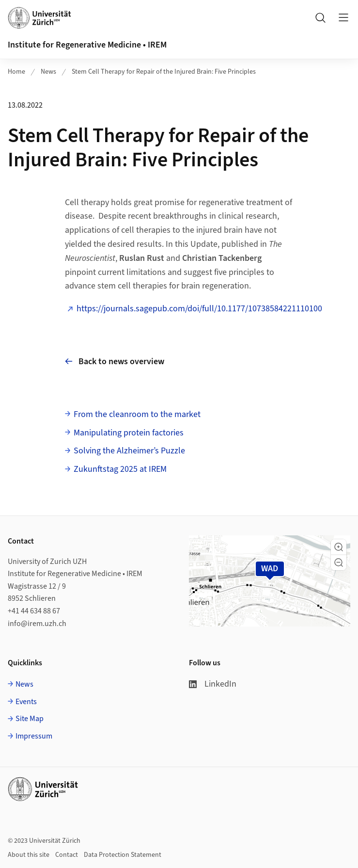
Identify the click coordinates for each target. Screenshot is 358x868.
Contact (67, 855)
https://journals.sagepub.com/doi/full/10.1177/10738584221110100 (199, 309)
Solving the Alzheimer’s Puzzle (129, 451)
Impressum (34, 736)
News (48, 72)
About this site (29, 855)
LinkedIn (213, 684)
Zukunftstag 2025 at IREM (120, 469)
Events (26, 702)
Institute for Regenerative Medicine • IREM (87, 45)
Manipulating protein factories (129, 433)
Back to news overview (115, 362)
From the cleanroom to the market (137, 414)
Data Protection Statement (123, 855)
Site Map (30, 719)
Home (16, 72)
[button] (339, 547)
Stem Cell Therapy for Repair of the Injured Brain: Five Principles (164, 72)
